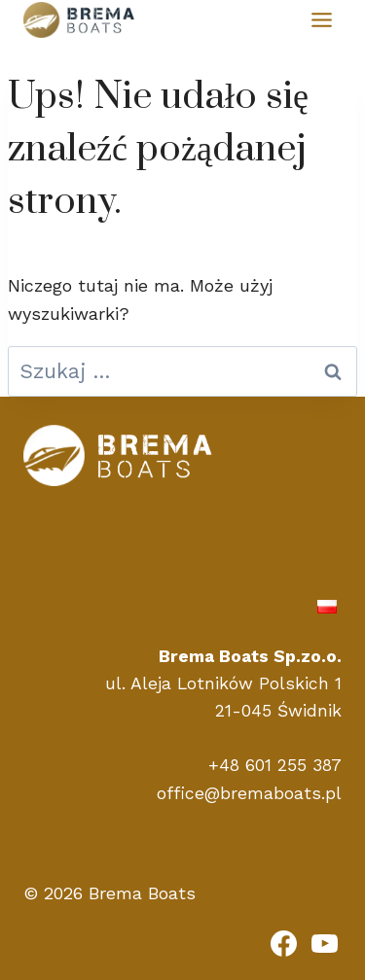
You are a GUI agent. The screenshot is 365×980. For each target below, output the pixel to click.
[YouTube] (324, 943)
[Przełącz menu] (322, 20)
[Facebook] (284, 943)
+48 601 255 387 (275, 765)
